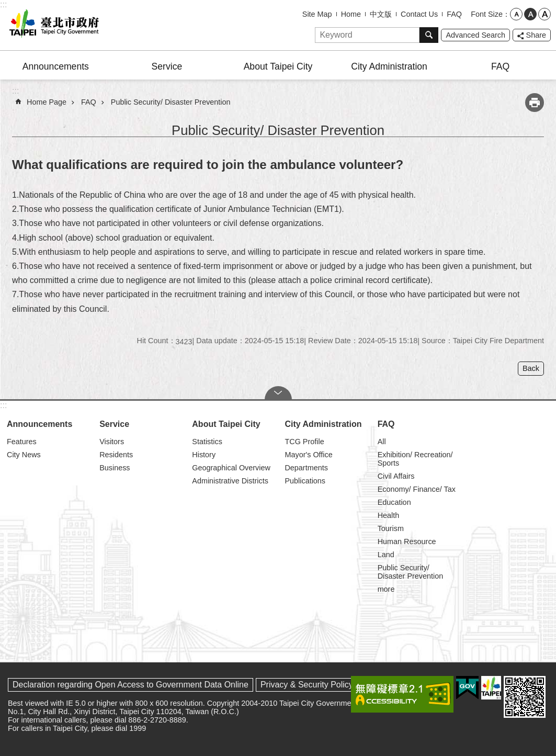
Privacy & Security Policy (307, 685)
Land (386, 555)
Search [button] (429, 35)
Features (22, 442)
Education (394, 502)
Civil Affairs (396, 476)
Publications (305, 481)
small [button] (516, 14)
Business (115, 468)
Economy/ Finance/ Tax (417, 489)
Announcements (56, 66)
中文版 (381, 14)
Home (351, 14)
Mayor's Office (308, 455)
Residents (116, 455)
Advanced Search (475, 35)
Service (167, 66)
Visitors (112, 442)
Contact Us (419, 14)
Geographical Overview (231, 468)
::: (3, 4)
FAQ (454, 14)
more (386, 589)
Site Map (317, 14)
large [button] (544, 14)
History (204, 455)
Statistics (207, 442)
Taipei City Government (52, 25)
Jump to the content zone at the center (5, 5)
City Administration (389, 66)
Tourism (391, 528)
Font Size (487, 14)
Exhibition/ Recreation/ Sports (415, 459)
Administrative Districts (230, 481)
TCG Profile (304, 442)
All (382, 442)
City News (24, 455)
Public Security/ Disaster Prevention (171, 102)
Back (531, 368)
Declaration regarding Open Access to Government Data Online (131, 685)
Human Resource (407, 541)
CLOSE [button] (278, 393)
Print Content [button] (535, 103)
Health (389, 515)
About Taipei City (278, 66)
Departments (306, 468)
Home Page (47, 102)
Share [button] (536, 35)
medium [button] (530, 14)
